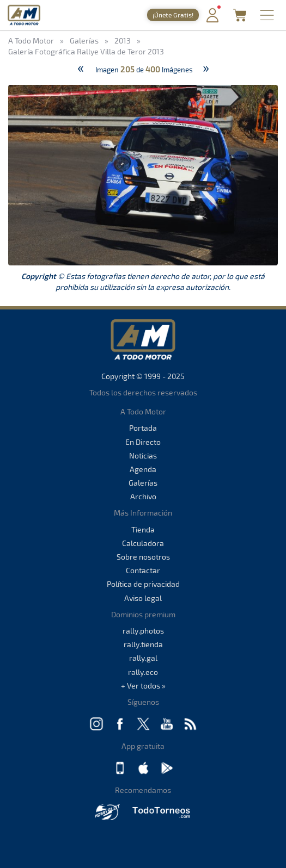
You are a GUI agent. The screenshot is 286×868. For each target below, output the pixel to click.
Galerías (143, 483)
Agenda (143, 469)
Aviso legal (143, 598)
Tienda (143, 529)
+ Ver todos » (143, 686)
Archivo (143, 496)
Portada (143, 428)
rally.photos (143, 631)
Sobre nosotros (143, 557)
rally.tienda (143, 644)
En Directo (143, 442)
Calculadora (143, 543)
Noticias (143, 455)
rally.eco (143, 672)
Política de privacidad (143, 584)
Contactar (143, 570)
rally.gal (143, 658)
